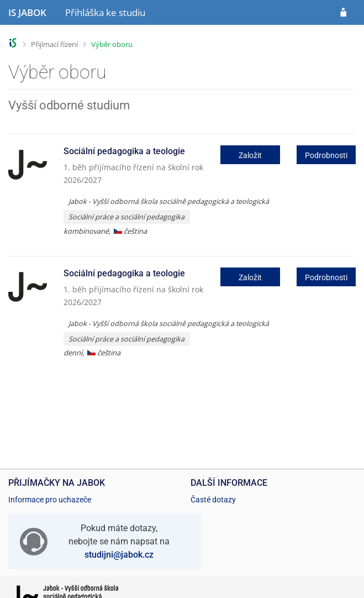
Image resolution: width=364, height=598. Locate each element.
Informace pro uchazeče (50, 500)
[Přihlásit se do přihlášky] (343, 13)
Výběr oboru (112, 44)
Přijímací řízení (54, 44)
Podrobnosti (326, 155)
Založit (250, 155)
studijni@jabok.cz (119, 555)
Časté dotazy (213, 500)
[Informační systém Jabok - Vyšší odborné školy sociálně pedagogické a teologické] (27, 13)
